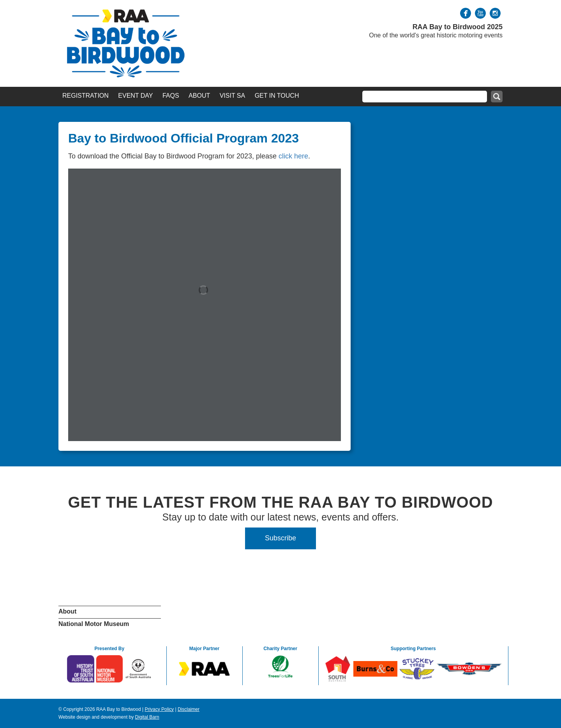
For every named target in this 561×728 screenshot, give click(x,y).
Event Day (135, 96)
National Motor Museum (94, 624)
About (199, 96)
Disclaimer (189, 709)
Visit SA (233, 96)
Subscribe (280, 538)
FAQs (171, 96)
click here (293, 156)
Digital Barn (147, 717)
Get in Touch (277, 96)
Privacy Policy (159, 709)
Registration (86, 96)
